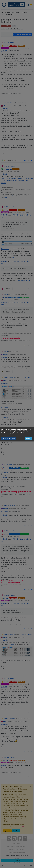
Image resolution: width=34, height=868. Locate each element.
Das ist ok (29, 438)
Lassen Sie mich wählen (9, 438)
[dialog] (17, 434)
